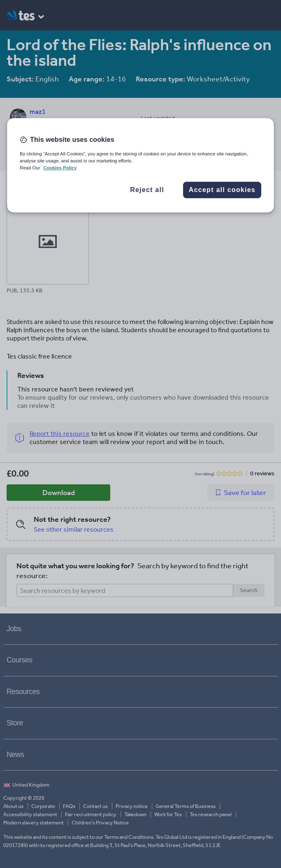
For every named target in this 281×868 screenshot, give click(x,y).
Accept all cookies (222, 190)
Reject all (147, 190)
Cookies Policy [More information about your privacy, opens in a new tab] (60, 168)
